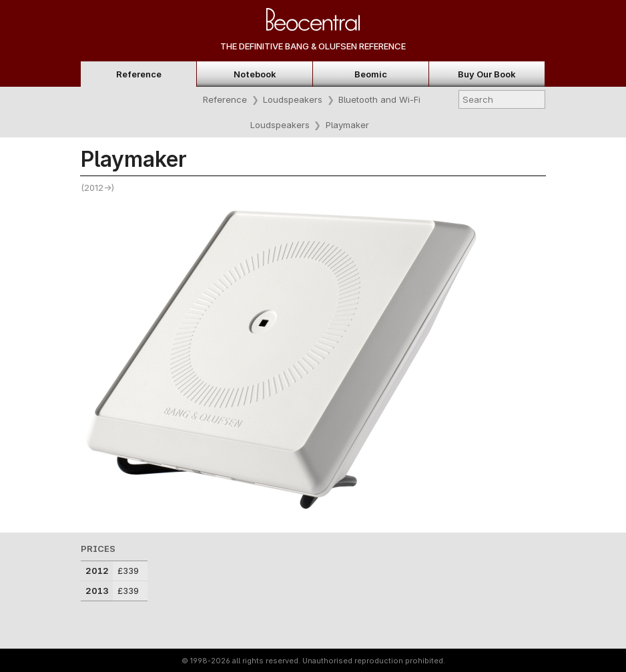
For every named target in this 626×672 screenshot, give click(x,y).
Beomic (371, 74)
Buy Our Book (487, 74)
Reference (139, 74)
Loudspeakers (293, 99)
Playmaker (347, 125)
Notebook (255, 74)
